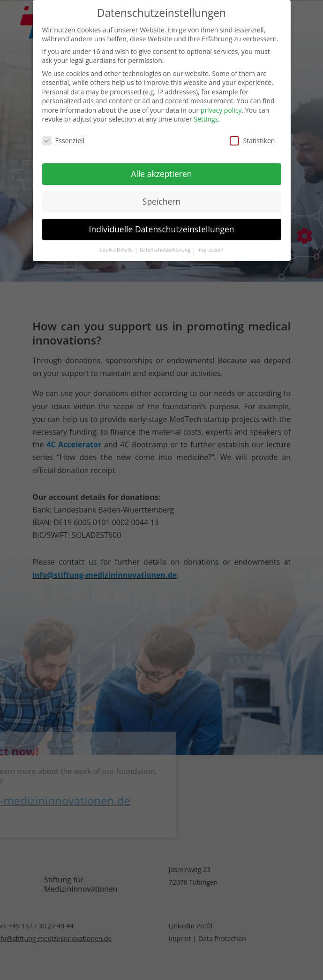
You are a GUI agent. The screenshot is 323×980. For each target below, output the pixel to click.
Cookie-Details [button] (116, 247)
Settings (206, 117)
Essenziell (64, 139)
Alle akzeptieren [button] (161, 172)
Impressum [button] (210, 247)
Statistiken (252, 139)
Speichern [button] (161, 199)
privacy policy (221, 108)
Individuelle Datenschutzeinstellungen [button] (162, 227)
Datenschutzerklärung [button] (166, 247)
